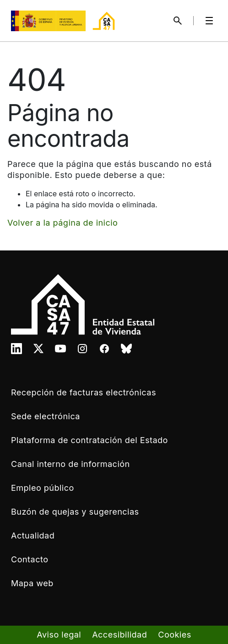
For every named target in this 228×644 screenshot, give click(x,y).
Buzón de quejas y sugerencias (75, 512)
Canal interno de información (71, 464)
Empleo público (43, 488)
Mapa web (32, 583)
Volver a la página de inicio (62, 223)
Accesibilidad (119, 635)
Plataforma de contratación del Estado (90, 440)
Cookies (174, 635)
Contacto (30, 559)
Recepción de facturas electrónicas (84, 392)
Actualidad (33, 536)
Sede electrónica (46, 416)
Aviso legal (59, 635)
